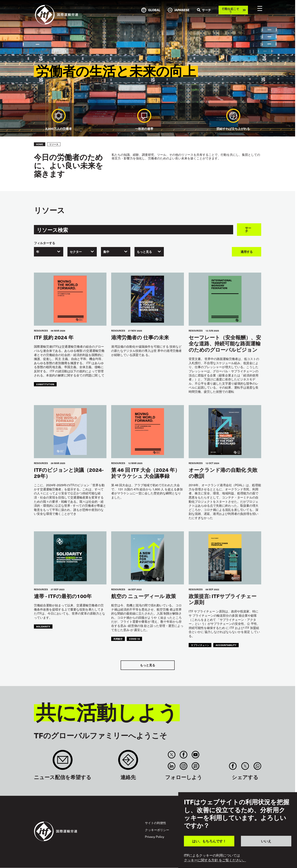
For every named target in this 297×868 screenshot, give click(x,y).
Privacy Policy (155, 837)
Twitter (172, 755)
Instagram (183, 766)
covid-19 (134, 639)
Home (40, 144)
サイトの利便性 (156, 823)
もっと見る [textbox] (144, 252)
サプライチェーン (200, 645)
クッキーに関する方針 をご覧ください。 (215, 860)
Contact (128, 762)
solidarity (43, 626)
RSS (196, 766)
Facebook (183, 755)
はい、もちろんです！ (209, 841)
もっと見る (148, 665)
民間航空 (118, 639)
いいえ (266, 841)
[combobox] (49, 252)
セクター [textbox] (76, 252)
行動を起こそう (231, 10)
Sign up (63, 762)
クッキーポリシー (157, 830)
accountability (226, 645)
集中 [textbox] (106, 252)
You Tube (196, 755)
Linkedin (172, 766)
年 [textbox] (38, 252)
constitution (45, 384)
